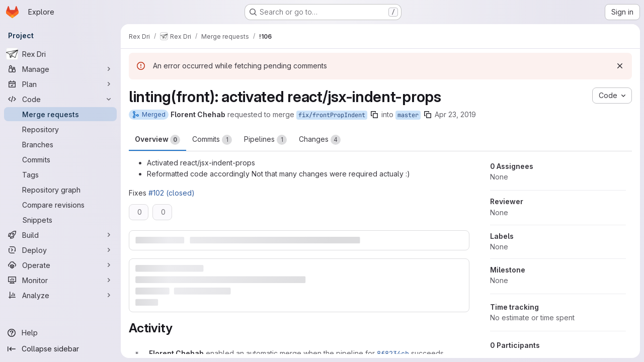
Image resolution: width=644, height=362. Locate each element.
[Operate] (60, 265)
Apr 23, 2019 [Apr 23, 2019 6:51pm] (455, 114)
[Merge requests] (60, 114)
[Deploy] (60, 250)
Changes (320, 140)
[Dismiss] (620, 66)
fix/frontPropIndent (332, 115)
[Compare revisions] (60, 205)
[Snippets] (60, 220)
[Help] (60, 333)
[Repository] (60, 129)
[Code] (60, 99)
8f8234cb (393, 353)
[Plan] (60, 84)
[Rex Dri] (60, 54)
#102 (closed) (172, 193)
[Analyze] (60, 295)
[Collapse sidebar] (60, 349)
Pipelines (265, 140)
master (408, 115)
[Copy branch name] (374, 115)
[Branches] (60, 144)
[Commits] (60, 159)
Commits (212, 140)
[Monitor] (60, 280)
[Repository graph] (60, 190)
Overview (157, 140)
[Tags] (60, 174)
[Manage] (60, 69)
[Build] (60, 235)
